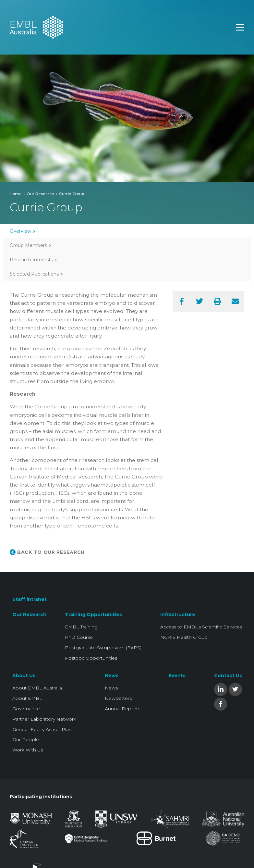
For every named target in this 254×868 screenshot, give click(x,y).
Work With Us (28, 750)
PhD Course (79, 637)
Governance (26, 709)
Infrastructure (178, 614)
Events (177, 676)
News (112, 676)
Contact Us (228, 676)
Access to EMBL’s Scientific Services (201, 627)
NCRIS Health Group (184, 637)
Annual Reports (122, 709)
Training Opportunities (93, 614)
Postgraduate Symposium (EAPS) (103, 648)
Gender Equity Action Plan (42, 729)
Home (16, 194)
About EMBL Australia (37, 688)
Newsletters (118, 698)
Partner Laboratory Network (44, 719)
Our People (26, 739)
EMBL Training (81, 627)
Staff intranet (30, 599)
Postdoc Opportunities (91, 658)
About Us (24, 676)
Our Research (40, 194)
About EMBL (27, 698)
